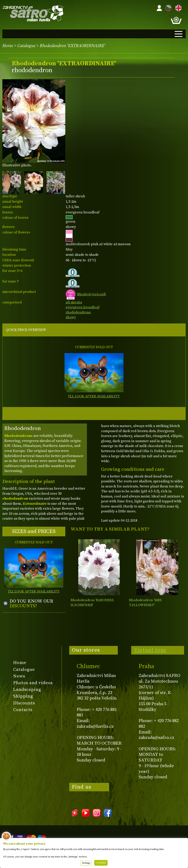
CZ (167, 7)
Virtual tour (150, 650)
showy (71, 317)
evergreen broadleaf (83, 307)
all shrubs (74, 302)
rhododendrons (78, 312)
